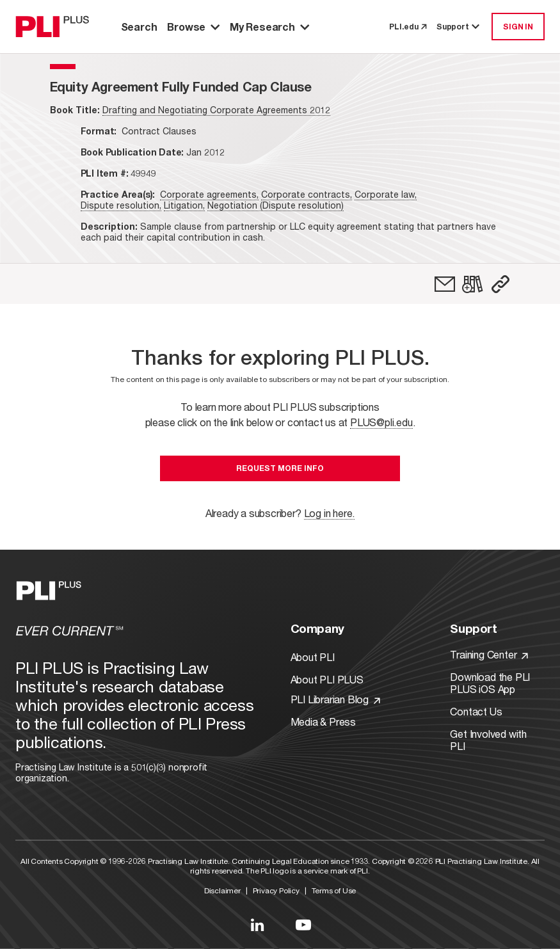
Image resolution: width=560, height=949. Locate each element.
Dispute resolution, (121, 205)
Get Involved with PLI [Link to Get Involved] (488, 740)
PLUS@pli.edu (381, 422)
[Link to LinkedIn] (257, 925)
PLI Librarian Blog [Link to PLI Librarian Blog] (335, 699)
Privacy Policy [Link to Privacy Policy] (276, 890)
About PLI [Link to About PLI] (313, 657)
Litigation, (184, 205)
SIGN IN (518, 27)
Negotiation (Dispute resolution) (276, 205)
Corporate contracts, (307, 194)
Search (139, 27)
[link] (445, 284)
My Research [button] (269, 27)
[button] (500, 284)
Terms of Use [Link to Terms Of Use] (334, 890)
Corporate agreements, (209, 194)
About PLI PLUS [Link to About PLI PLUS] (327, 679)
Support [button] (459, 27)
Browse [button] (193, 27)
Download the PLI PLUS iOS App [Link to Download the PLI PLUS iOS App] (490, 683)
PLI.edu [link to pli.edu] (408, 27)
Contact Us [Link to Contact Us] (476, 711)
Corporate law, (386, 194)
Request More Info (280, 468)
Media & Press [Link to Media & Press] (323, 722)
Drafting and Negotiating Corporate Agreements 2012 (216, 110)
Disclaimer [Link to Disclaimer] (222, 890)
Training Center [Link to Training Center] (489, 654)
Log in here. (330, 513)
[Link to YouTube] (303, 925)
